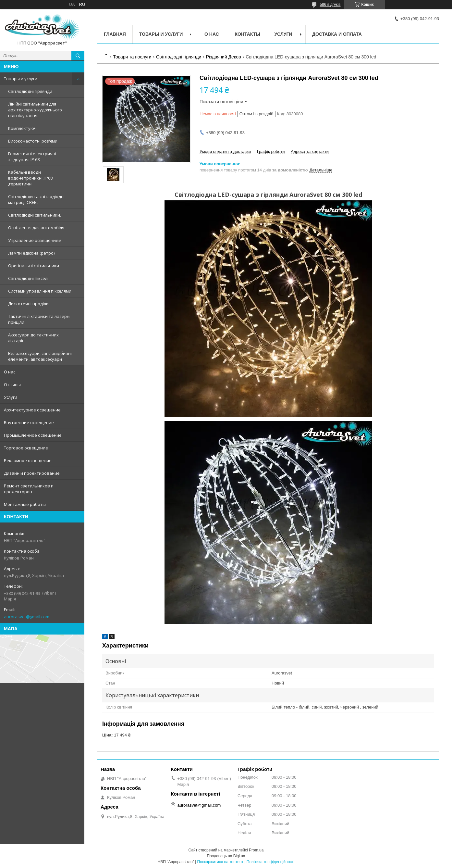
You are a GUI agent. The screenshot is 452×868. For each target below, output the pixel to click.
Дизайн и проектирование (32, 473)
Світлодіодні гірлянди (30, 91)
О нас (10, 372)
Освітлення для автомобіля (36, 228)
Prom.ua (256, 850)
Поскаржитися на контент (220, 862)
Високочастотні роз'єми (33, 141)
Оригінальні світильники (34, 266)
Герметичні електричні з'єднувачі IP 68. (32, 157)
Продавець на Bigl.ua (226, 856)
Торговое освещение (26, 448)
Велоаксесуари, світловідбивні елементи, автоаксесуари (40, 356)
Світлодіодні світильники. (35, 215)
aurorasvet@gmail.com (27, 617)
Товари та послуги (132, 57)
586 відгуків (330, 5)
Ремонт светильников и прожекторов (29, 489)
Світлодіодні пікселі (28, 278)
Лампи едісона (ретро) (31, 253)
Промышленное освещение (33, 435)
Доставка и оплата (337, 34)
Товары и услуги (21, 79)
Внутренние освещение (29, 422)
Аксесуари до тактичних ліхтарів (33, 338)
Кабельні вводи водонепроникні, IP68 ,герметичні (30, 178)
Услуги (11, 397)
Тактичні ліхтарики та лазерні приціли (39, 319)
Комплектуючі (23, 128)
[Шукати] (78, 56)
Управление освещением (35, 240)
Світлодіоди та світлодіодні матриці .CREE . (36, 199)
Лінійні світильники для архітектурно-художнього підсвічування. (35, 110)
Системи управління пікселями (40, 291)
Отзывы (12, 384)
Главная (115, 34)
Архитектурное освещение (32, 410)
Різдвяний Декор (224, 57)
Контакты (247, 34)
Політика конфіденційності (271, 862)
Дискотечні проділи (28, 304)
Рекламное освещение (28, 460)
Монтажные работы (25, 504)
